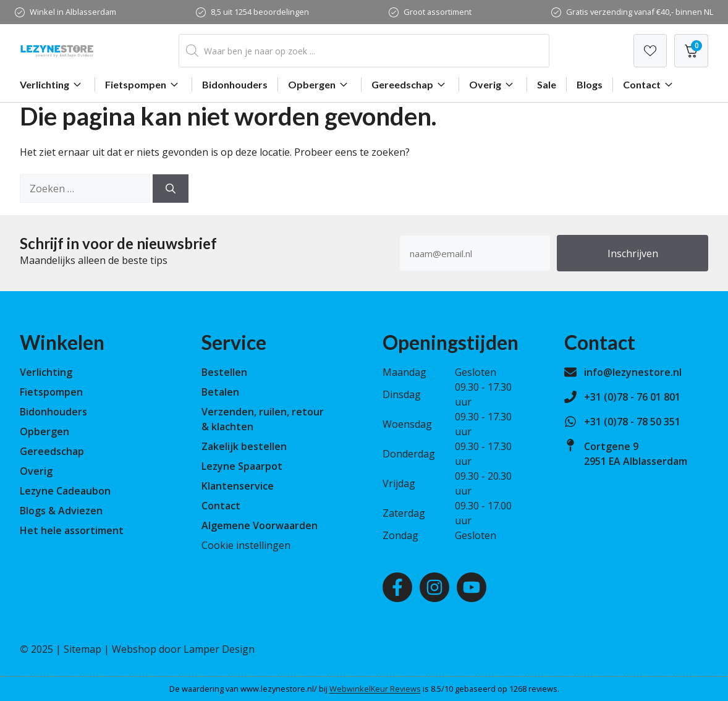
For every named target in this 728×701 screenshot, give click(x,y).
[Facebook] (397, 587)
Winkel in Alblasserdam (73, 12)
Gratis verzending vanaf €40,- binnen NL (640, 12)
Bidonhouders (235, 84)
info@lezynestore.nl (633, 372)
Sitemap (83, 649)
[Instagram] (434, 587)
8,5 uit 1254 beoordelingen (260, 12)
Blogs (590, 84)
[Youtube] (472, 587)
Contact (650, 85)
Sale (547, 84)
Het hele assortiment (72, 530)
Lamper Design (219, 649)
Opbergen (320, 85)
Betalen (220, 392)
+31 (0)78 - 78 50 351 (632, 422)
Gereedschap (410, 85)
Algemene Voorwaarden (260, 525)
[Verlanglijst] (650, 51)
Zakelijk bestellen (244, 446)
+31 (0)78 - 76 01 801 (632, 397)
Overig (493, 85)
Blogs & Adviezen (61, 511)
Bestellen (224, 372)
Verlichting (52, 85)
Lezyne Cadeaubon (65, 491)
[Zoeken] (171, 189)
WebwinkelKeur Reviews (375, 689)
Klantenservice (238, 486)
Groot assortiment (438, 12)
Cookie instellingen (246, 545)
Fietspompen (143, 85)
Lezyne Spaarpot (242, 466)
